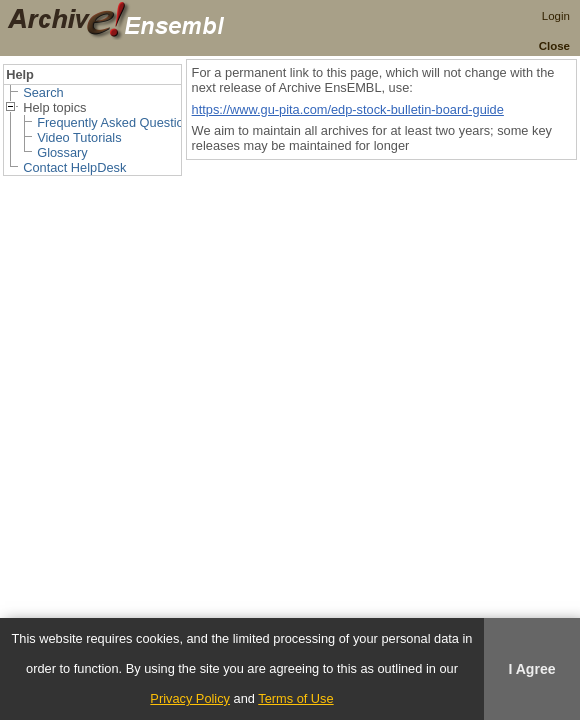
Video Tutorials (79, 137)
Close (554, 46)
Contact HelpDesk (74, 167)
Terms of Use (295, 698)
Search (43, 92)
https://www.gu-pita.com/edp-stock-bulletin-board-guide (348, 109)
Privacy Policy (190, 698)
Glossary (62, 152)
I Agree (531, 669)
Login (556, 16)
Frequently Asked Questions (117, 122)
